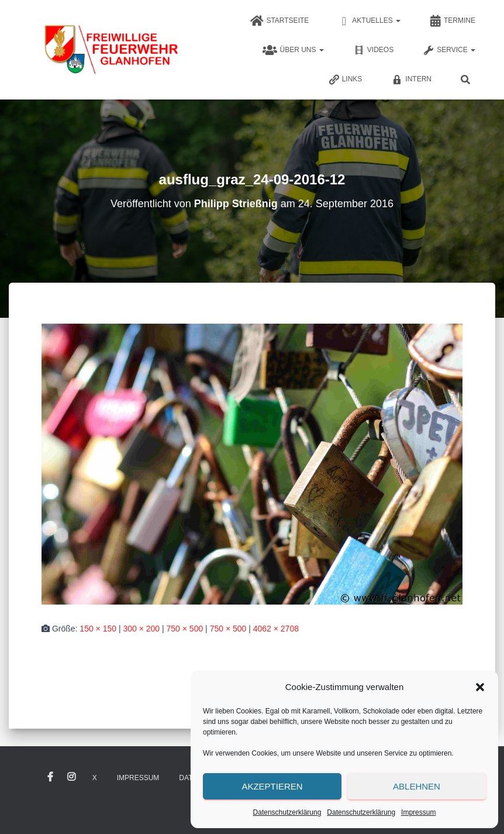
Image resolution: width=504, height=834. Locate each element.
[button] (480, 687)
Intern (411, 80)
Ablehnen (417, 786)
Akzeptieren (272, 786)
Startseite (279, 21)
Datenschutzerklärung (287, 812)
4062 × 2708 (276, 629)
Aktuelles (369, 21)
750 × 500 (185, 629)
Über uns (293, 50)
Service (449, 50)
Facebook (50, 777)
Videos (373, 50)
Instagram (71, 777)
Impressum (418, 812)
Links (345, 80)
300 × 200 (141, 629)
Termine (453, 21)
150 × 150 (98, 629)
